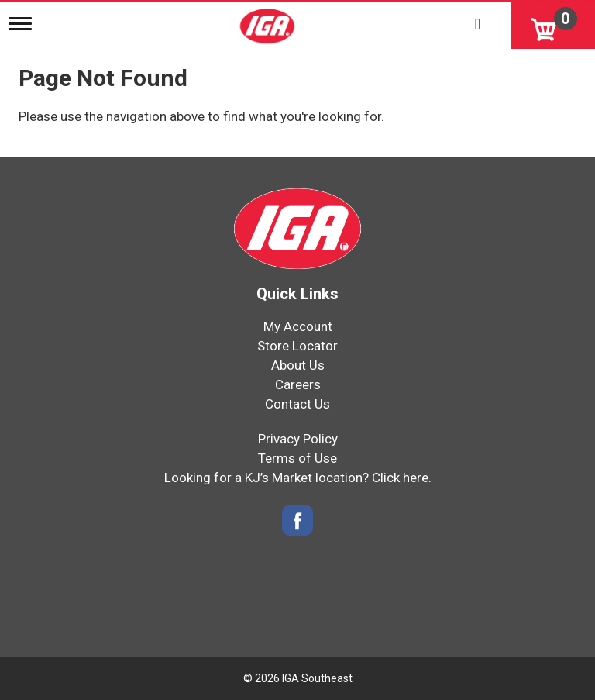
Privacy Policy (298, 439)
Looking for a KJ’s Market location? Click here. (298, 478)
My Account (298, 326)
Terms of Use (297, 458)
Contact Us (297, 404)
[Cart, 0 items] (553, 24)
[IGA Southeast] (269, 21)
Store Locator (297, 346)
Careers (298, 384)
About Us (298, 365)
